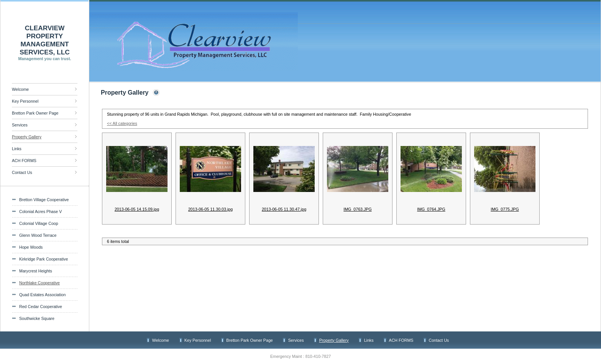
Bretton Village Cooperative (44, 200)
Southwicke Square (37, 318)
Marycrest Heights (36, 271)
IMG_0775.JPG (505, 209)
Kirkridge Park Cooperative (44, 259)
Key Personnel (25, 101)
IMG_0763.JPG (357, 209)
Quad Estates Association (42, 295)
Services (20, 125)
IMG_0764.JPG (431, 209)
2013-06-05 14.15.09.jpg (137, 209)
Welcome (20, 89)
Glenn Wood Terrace (38, 235)
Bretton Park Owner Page (35, 113)
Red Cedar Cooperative (41, 307)
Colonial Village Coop (39, 223)
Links (17, 149)
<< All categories (122, 123)
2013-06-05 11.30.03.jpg (210, 209)
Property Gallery (27, 137)
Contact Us (22, 172)
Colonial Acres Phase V (40, 212)
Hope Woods (31, 247)
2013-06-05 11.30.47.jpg (284, 209)
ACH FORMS (24, 161)
